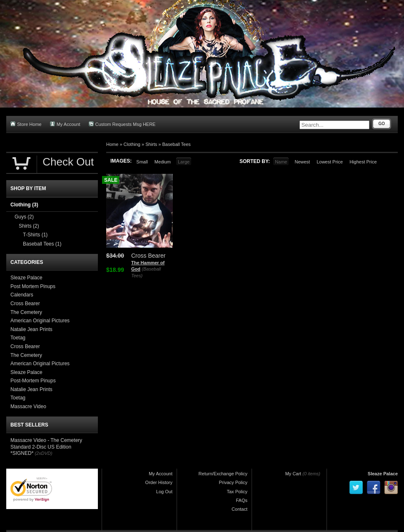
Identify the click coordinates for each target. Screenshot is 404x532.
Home (112, 144)
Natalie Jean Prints (31, 329)
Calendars (22, 295)
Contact (239, 509)
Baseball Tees (177, 144)
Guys (24, 217)
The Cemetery (26, 312)
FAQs (242, 500)
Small (142, 162)
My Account (65, 124)
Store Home (26, 124)
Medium (163, 162)
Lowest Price (330, 162)
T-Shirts (35, 235)
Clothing (132, 144)
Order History (159, 482)
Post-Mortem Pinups (33, 381)
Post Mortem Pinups (33, 286)
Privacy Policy (233, 482)
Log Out (164, 492)
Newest (302, 162)
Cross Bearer (25, 304)
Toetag (18, 338)
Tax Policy (237, 492)
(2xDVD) (43, 453)
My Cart (293, 474)
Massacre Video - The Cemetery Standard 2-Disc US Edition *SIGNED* (46, 447)
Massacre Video (28, 407)
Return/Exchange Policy (223, 474)
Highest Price (363, 162)
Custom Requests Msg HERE (122, 124)
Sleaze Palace (26, 278)
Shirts (151, 144)
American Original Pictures (40, 321)
